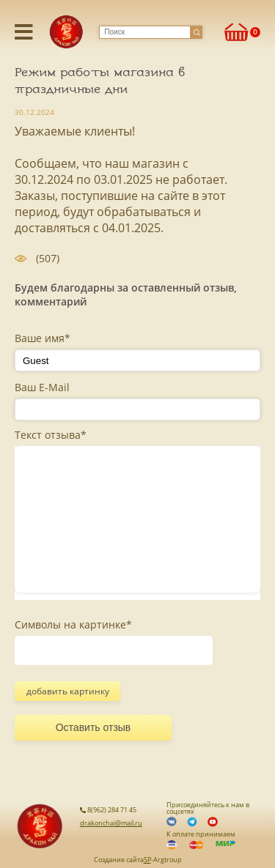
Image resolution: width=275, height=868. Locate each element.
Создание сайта (119, 860)
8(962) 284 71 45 (108, 810)
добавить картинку (68, 691)
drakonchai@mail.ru (111, 823)
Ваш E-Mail (42, 387)
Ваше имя (43, 338)
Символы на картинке (73, 624)
